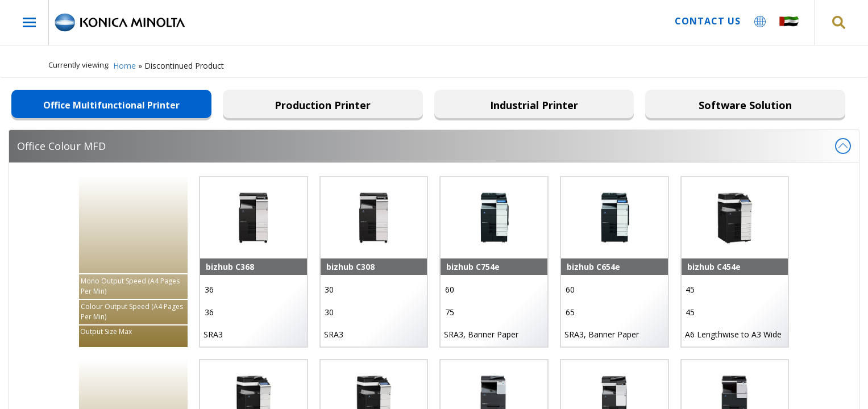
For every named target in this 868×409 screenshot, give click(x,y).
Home (124, 66)
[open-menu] (29, 22)
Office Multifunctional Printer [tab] (111, 105)
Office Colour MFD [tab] (434, 146)
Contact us (708, 21)
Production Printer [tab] (323, 105)
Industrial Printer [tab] (534, 105)
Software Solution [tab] (745, 105)
